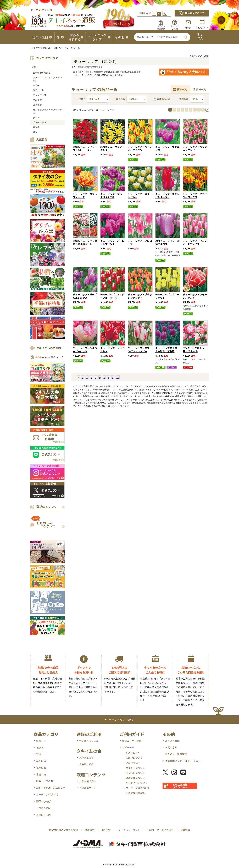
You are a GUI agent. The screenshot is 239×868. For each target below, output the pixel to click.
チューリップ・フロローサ (140, 242)
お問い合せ (171, 747)
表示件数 (184, 99)
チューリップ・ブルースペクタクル (112, 195)
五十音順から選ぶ (42, 73)
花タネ (40, 747)
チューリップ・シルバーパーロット (85, 350)
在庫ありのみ (162, 99)
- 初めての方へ (132, 753)
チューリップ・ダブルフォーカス (85, 195)
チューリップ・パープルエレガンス (85, 296)
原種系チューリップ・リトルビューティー (85, 148)
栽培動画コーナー (89, 788)
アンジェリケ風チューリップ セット (195, 350)
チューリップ (40, 122)
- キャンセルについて (136, 783)
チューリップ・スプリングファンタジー (140, 350)
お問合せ (188, 27)
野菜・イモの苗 (45, 781)
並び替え (81, 99)
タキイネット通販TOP (41, 48)
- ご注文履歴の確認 (135, 793)
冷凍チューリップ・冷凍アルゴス (167, 242)
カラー (36, 85)
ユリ (35, 132)
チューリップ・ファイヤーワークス (195, 195)
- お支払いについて (135, 773)
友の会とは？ (86, 758)
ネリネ (36, 127)
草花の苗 (41, 761)
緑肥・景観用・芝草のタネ (51, 788)
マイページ (128, 747)
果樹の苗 (41, 774)
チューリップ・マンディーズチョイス (195, 242)
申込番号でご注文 (89, 741)
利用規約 (90, 830)
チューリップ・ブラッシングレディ (140, 296)
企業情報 (185, 830)
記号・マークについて (161, 830)
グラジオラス (40, 95)
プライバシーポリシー (130, 830)
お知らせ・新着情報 (176, 754)
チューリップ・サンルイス (167, 148)
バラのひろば (43, 808)
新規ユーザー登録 (132, 741)
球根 (34, 67)
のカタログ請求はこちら (49, 357)
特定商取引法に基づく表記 (63, 830)
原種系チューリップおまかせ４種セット (85, 242)
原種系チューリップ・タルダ (112, 148)
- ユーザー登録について (137, 788)
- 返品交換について (135, 778)
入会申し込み (86, 764)
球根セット (38, 90)
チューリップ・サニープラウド (167, 296)
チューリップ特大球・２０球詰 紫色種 (167, 350)
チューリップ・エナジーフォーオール (112, 296)
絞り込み (121, 99)
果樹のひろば (43, 815)
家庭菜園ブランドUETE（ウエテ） (184, 761)
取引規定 (106, 830)
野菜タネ (41, 741)
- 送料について (132, 763)
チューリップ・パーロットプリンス (112, 242)
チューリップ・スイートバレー (140, 195)
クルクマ (37, 100)
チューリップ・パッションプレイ (195, 148)
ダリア (36, 117)
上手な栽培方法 (88, 781)
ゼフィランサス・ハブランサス (47, 111)
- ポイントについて (135, 768)
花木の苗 (41, 768)
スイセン (37, 105)
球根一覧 (57, 48)
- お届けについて (133, 758)
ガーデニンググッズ (47, 794)
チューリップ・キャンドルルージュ (167, 195)
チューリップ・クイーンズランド (195, 296)
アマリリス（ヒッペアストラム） (47, 79)
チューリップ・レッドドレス (112, 350)
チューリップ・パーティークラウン (140, 148)
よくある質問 (172, 741)
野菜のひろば (43, 801)
